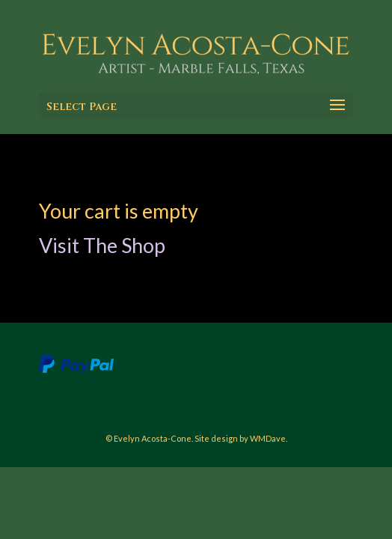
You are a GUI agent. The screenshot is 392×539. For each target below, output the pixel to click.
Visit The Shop (102, 245)
